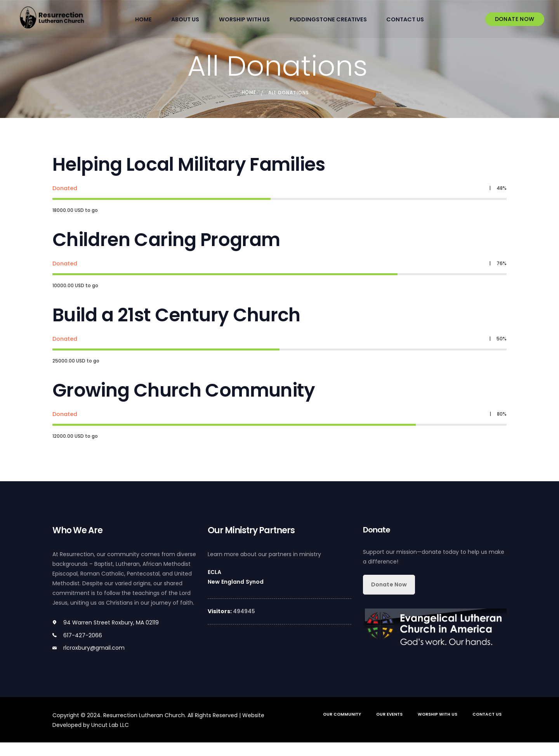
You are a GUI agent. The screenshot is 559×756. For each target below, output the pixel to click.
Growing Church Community (186, 402)
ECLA (214, 586)
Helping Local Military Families (190, 166)
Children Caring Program (168, 245)
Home (249, 92)
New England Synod (235, 595)
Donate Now (389, 598)
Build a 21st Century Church (178, 323)
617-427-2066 (83, 649)
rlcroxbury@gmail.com (94, 661)
